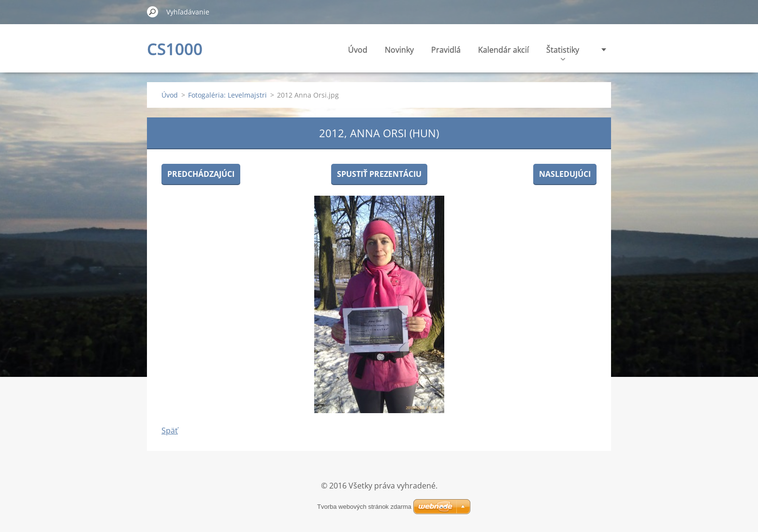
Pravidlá (446, 50)
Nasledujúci (565, 174)
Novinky (399, 50)
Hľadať (153, 12)
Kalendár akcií (503, 50)
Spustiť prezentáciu (379, 174)
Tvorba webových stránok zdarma (364, 507)
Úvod (358, 50)
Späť (170, 431)
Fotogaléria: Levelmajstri (227, 95)
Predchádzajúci (201, 174)
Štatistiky (563, 52)
